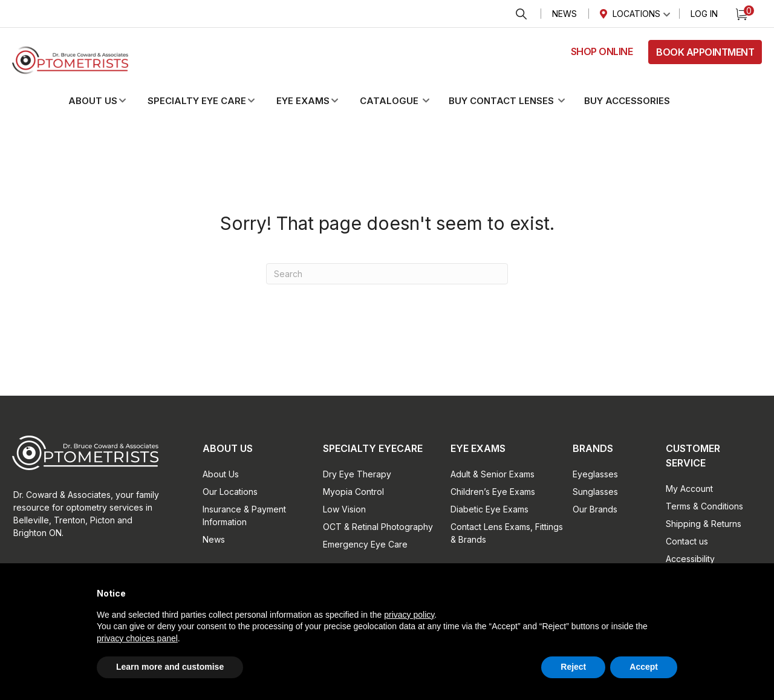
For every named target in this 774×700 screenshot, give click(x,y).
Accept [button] (644, 667)
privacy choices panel (137, 638)
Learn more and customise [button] (170, 667)
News (564, 14)
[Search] (387, 274)
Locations (636, 14)
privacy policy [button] (409, 615)
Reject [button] (573, 667)
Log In (704, 14)
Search (521, 14)
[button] (107, 101)
